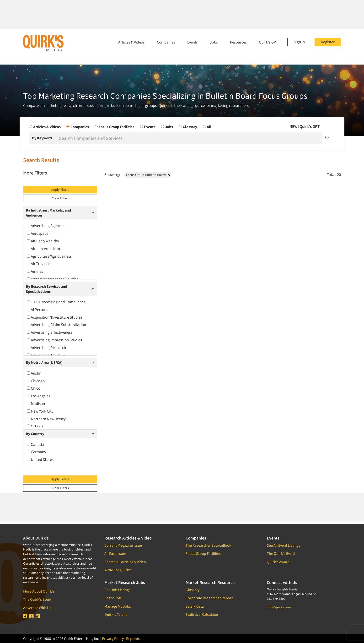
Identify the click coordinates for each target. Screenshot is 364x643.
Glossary (193, 590)
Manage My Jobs (118, 606)
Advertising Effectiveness (50, 332)
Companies (166, 42)
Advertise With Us (37, 608)
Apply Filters (60, 190)
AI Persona (38, 310)
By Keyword (42, 138)
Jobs (214, 42)
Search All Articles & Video (125, 562)
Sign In (299, 42)
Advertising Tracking (46, 355)
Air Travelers (39, 264)
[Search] (190, 138)
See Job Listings (117, 590)
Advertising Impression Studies (54, 340)
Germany (37, 452)
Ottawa (35, 426)
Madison (36, 403)
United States (40, 459)
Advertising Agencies (46, 226)
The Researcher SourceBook (208, 545)
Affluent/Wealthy (43, 241)
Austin (34, 373)
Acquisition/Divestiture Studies (55, 317)
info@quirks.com (279, 607)
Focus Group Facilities (203, 553)
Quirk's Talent (116, 614)
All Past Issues (115, 553)
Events (193, 42)
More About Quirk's (39, 591)
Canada (35, 444)
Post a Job (113, 598)
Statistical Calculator (202, 614)
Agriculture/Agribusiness (49, 256)
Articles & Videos (131, 42)
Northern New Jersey (46, 419)
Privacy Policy (113, 638)
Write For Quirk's (118, 570)
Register (328, 42)
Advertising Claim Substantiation (56, 325)
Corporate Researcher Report (209, 598)
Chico (34, 388)
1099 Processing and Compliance (56, 302)
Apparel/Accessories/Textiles (53, 279)
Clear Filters (60, 198)
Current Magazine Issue (123, 545)
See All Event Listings (284, 545)
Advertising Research (46, 348)
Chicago (36, 381)
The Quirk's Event (37, 599)
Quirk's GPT (268, 42)
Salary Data (195, 606)
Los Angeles (39, 396)
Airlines (35, 271)
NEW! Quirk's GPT (305, 126)
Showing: (112, 174)
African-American (43, 249)
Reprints (133, 638)
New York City (40, 411)
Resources (238, 42)
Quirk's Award (278, 562)
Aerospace (38, 233)
